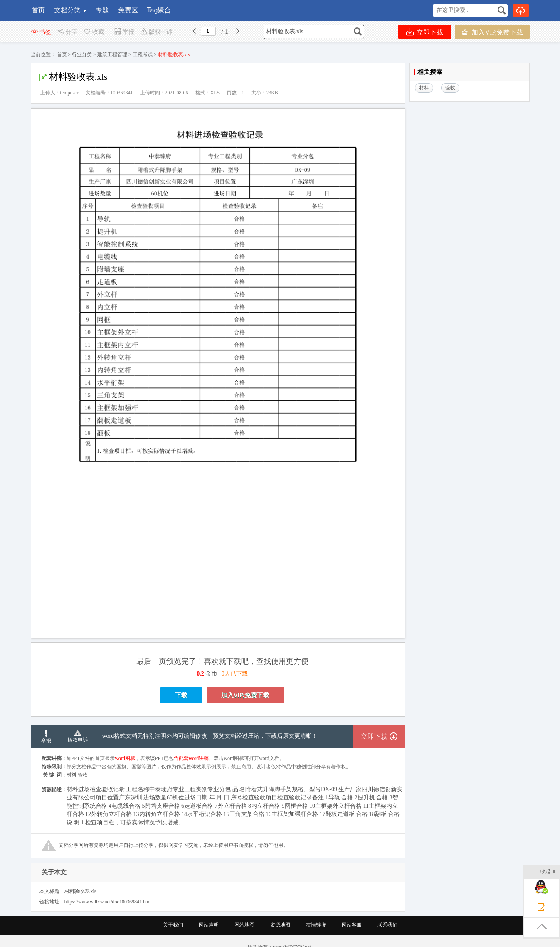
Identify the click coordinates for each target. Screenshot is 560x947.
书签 (41, 32)
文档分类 (67, 10)
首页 (38, 10)
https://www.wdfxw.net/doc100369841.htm (108, 902)
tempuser (69, 93)
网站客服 (352, 925)
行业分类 (82, 54)
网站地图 (244, 925)
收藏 (94, 32)
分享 (67, 32)
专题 (102, 10)
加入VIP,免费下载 (492, 32)
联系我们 (387, 925)
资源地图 (280, 925)
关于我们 (173, 925)
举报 (124, 32)
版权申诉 (156, 32)
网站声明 (209, 925)
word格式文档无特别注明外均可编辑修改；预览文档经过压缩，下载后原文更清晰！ (210, 736)
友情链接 (316, 925)
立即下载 (425, 32)
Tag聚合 (159, 10)
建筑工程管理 (112, 54)
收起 (548, 872)
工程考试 (143, 54)
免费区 (128, 10)
